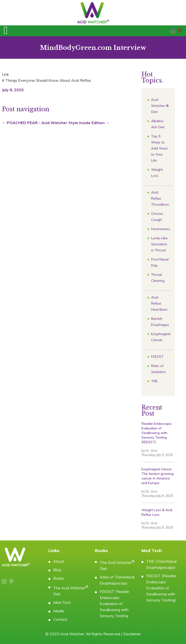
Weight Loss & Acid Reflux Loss (157, 512)
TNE (154, 381)
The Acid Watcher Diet (71, 591)
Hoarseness (161, 229)
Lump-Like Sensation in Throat (159, 244)
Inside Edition (94, 123)
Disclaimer (132, 634)
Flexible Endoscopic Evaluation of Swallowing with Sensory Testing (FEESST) (157, 433)
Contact (60, 619)
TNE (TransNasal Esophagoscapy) (161, 564)
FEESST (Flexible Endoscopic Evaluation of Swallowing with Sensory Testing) (161, 588)
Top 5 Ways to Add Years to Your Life (159, 148)
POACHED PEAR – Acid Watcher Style (40, 123)
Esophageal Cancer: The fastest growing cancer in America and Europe (158, 476)
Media (59, 611)
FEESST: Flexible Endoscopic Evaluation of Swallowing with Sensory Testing (114, 604)
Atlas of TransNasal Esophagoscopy (117, 580)
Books (59, 578)
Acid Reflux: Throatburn (160, 198)
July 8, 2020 (13, 90)
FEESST (157, 357)
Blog (57, 570)
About (59, 561)
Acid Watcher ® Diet (160, 106)
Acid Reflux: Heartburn (159, 303)
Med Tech (62, 602)
